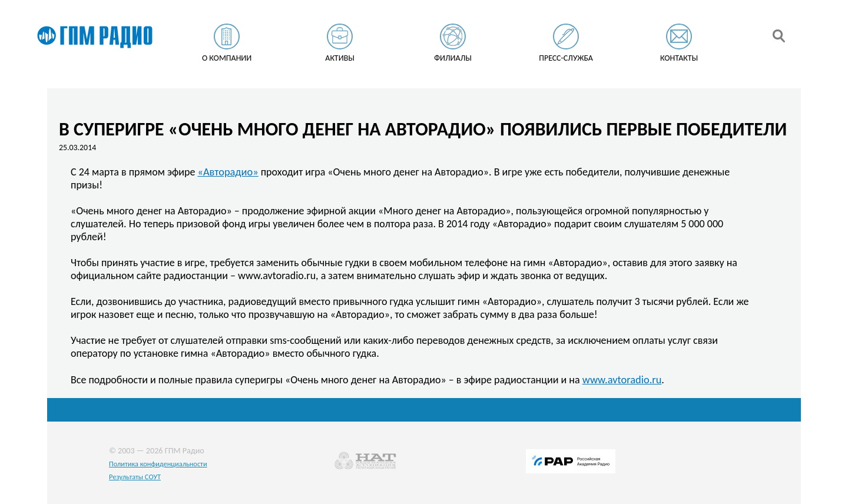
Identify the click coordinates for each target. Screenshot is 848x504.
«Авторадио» (228, 172)
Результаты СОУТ (135, 477)
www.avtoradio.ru (622, 379)
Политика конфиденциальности (158, 464)
